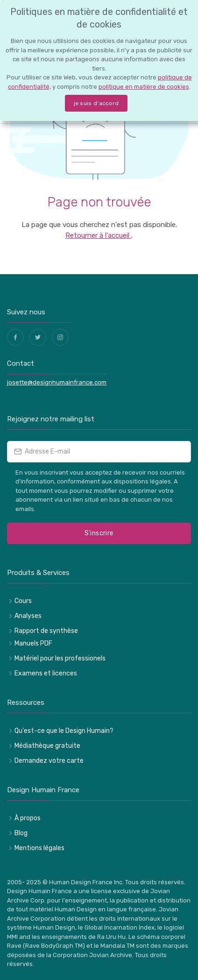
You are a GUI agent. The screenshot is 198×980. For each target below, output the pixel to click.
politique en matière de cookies (144, 87)
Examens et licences (46, 673)
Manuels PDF (33, 643)
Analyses (28, 616)
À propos (28, 818)
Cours (23, 601)
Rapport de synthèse (46, 631)
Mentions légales (39, 848)
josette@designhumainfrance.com (57, 382)
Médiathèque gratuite (47, 746)
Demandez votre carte (49, 761)
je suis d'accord (96, 103)
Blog (21, 833)
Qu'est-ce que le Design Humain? (64, 731)
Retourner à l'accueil (98, 235)
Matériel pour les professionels (60, 658)
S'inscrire (99, 533)
